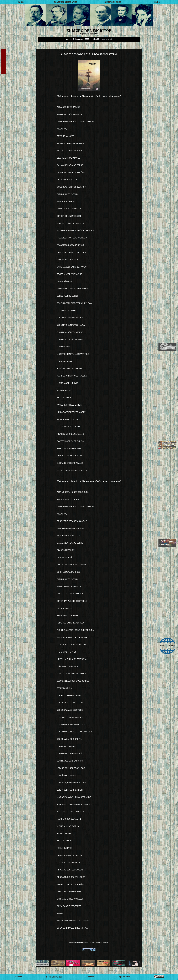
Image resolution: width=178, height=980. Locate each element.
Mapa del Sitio (124, 977)
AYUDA (157, 2)
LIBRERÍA (89, 950)
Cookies (90, 977)
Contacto (18, 977)
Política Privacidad (54, 977)
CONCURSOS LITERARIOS (66, 2)
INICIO (21, 2)
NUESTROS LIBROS (112, 2)
